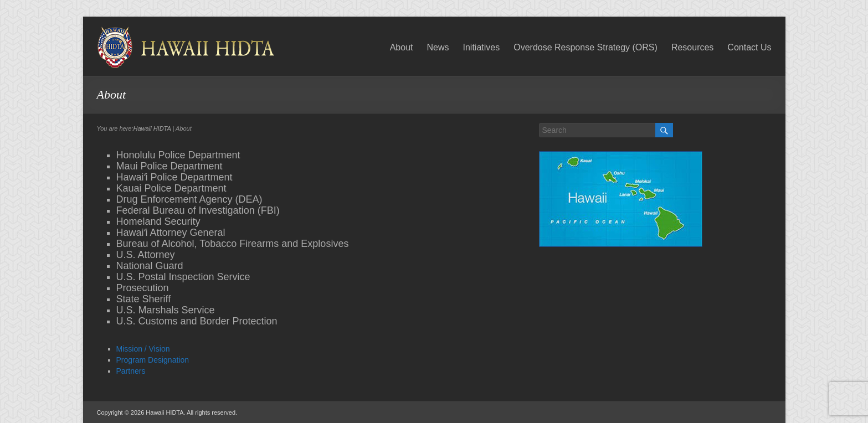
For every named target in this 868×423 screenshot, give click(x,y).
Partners (131, 371)
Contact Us (749, 47)
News (438, 47)
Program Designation (153, 360)
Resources (692, 47)
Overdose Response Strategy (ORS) (585, 47)
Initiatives (482, 47)
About (402, 47)
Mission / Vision (143, 349)
